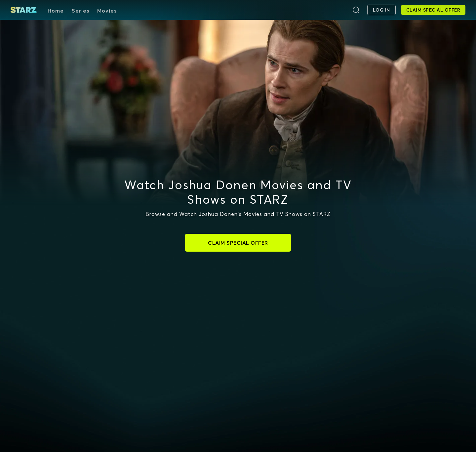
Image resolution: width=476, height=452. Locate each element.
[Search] (356, 10)
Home (56, 11)
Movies (107, 11)
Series (80, 11)
